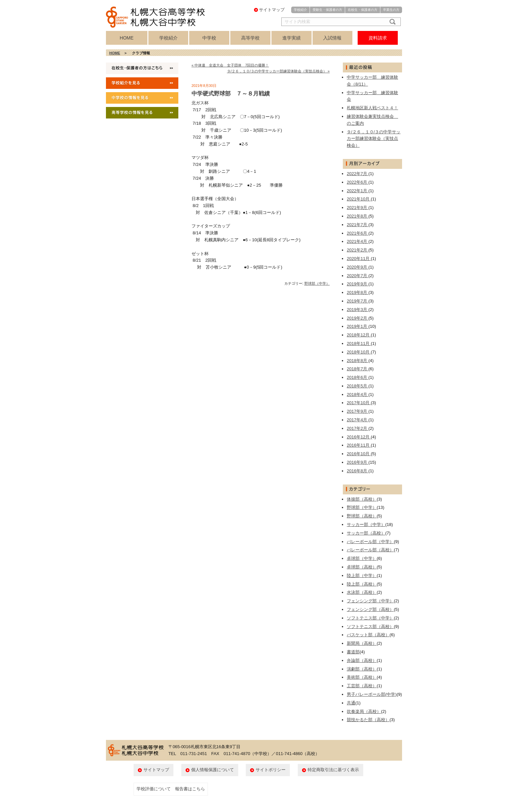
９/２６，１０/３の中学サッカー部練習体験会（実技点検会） (374, 139)
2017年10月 (359, 403)
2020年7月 (358, 276)
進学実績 (292, 38)
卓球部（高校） (362, 567)
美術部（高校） (362, 677)
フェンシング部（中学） (370, 601)
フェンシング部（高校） (370, 609)
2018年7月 (358, 369)
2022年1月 (358, 191)
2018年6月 (358, 377)
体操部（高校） (362, 499)
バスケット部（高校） (368, 635)
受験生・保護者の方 (327, 10)
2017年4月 (358, 420)
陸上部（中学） (362, 576)
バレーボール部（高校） (370, 550)
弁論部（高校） (362, 660)
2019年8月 (358, 292)
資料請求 (378, 38)
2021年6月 (358, 233)
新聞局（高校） (362, 643)
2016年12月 (359, 437)
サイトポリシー (271, 770)
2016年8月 (358, 471)
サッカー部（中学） (366, 524)
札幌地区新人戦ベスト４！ (372, 108)
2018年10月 (359, 352)
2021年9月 (358, 208)
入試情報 (332, 38)
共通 (351, 703)
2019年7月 (358, 301)
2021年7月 (358, 225)
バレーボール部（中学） (370, 542)
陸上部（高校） (362, 584)
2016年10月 (359, 454)
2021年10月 (359, 199)
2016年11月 (359, 445)
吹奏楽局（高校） (364, 711)
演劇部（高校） (362, 669)
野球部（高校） (362, 516)
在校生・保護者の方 (363, 10)
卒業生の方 (391, 10)
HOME (127, 38)
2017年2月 (358, 428)
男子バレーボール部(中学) (372, 694)
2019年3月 (358, 310)
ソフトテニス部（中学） (370, 618)
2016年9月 (358, 462)
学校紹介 (300, 10)
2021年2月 (358, 250)
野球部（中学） (317, 283)
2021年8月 (358, 216)
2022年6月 (358, 182)
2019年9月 (358, 284)
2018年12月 (359, 335)
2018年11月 (359, 343)
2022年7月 (358, 174)
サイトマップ (272, 10)
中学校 (209, 38)
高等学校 (250, 38)
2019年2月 (358, 318)
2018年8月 (358, 361)
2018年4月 (358, 394)
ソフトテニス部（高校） (370, 627)
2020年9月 (358, 267)
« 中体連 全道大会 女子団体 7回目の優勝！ (230, 65)
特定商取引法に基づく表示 (333, 770)
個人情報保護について (213, 770)
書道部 (353, 652)
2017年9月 (358, 411)
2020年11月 (359, 259)
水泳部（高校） (362, 592)
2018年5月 (358, 386)
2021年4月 (358, 241)
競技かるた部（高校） (368, 720)
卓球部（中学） (362, 558)
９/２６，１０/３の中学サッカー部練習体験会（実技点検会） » (278, 71)
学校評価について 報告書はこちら (171, 789)
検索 (391, 22)
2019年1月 (358, 326)
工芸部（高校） (362, 686)
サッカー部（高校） (366, 533)
